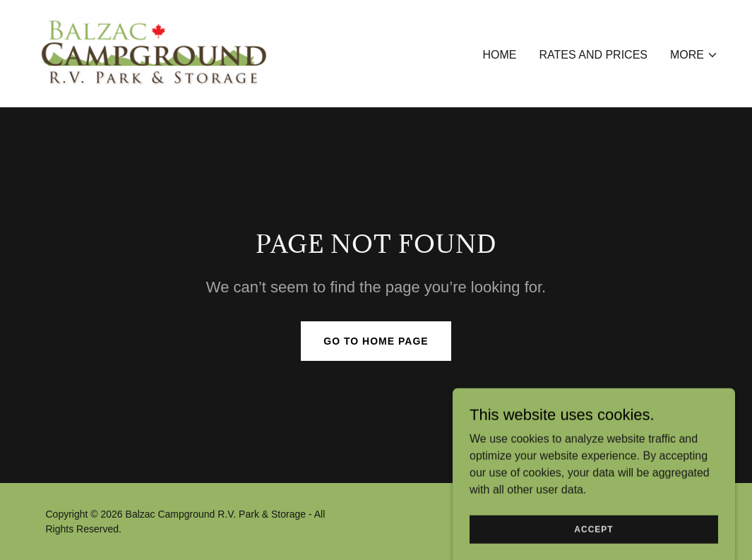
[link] (155, 53)
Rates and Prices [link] (593, 55)
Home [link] (499, 55)
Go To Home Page (376, 341)
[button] (694, 55)
